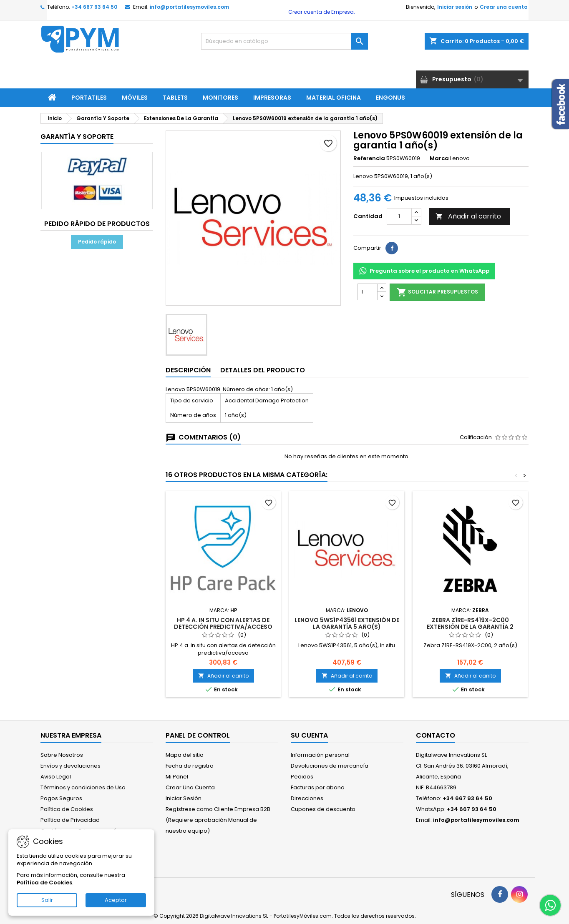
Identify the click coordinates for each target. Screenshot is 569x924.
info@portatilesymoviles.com (189, 7)
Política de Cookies (67, 809)
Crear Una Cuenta (190, 787)
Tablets (175, 98)
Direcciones (307, 798)
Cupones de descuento (323, 809)
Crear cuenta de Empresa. (321, 12)
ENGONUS (390, 98)
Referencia (369, 158)
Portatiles (89, 98)
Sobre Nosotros (62, 755)
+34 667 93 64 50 (94, 7)
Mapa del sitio (185, 755)
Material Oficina (334, 98)
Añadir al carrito (468, 216)
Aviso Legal (56, 777)
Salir (47, 900)
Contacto (436, 735)
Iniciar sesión (455, 7)
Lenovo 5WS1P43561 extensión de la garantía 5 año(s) (347, 623)
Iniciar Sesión (184, 798)
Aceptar (116, 900)
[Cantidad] (399, 216)
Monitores (220, 98)
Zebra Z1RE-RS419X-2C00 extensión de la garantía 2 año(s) (470, 627)
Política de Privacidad (70, 820)
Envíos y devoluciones (70, 766)
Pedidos (302, 777)
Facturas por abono (318, 787)
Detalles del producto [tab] (263, 370)
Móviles (135, 98)
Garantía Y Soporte (77, 137)
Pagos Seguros (61, 798)
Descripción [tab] (188, 370)
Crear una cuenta (504, 7)
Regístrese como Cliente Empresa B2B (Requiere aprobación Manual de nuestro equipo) (218, 820)
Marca (439, 158)
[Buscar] (284, 41)
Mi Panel (177, 777)
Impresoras (272, 98)
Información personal (320, 755)
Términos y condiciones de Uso (83, 787)
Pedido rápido (97, 242)
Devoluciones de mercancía (330, 766)
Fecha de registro (190, 766)
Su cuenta (309, 735)
